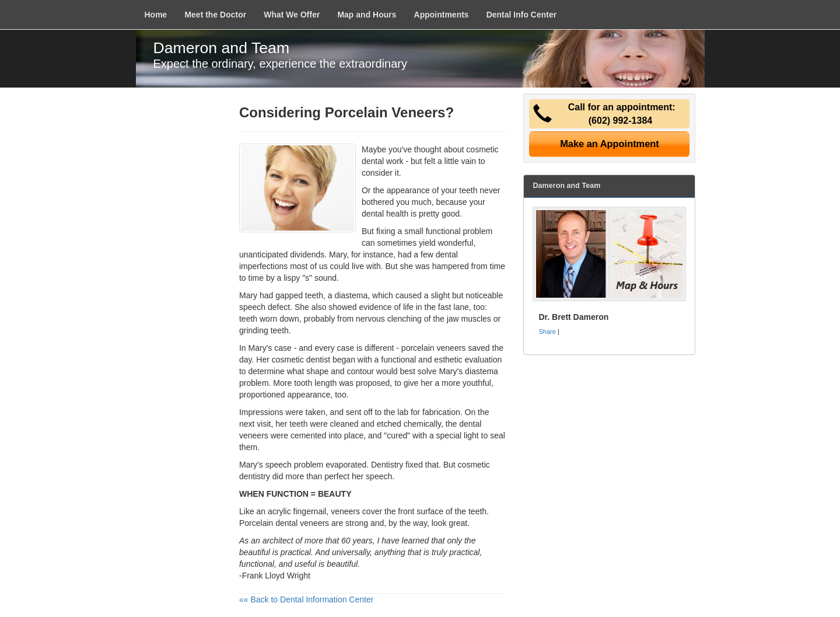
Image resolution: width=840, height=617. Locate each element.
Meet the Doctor (215, 15)
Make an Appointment (610, 144)
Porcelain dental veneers (284, 523)
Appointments (442, 15)
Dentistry (387, 465)
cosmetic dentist (301, 360)
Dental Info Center (522, 15)
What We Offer (292, 15)
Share (547, 332)
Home (156, 15)
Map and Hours (367, 15)
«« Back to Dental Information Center (306, 599)
